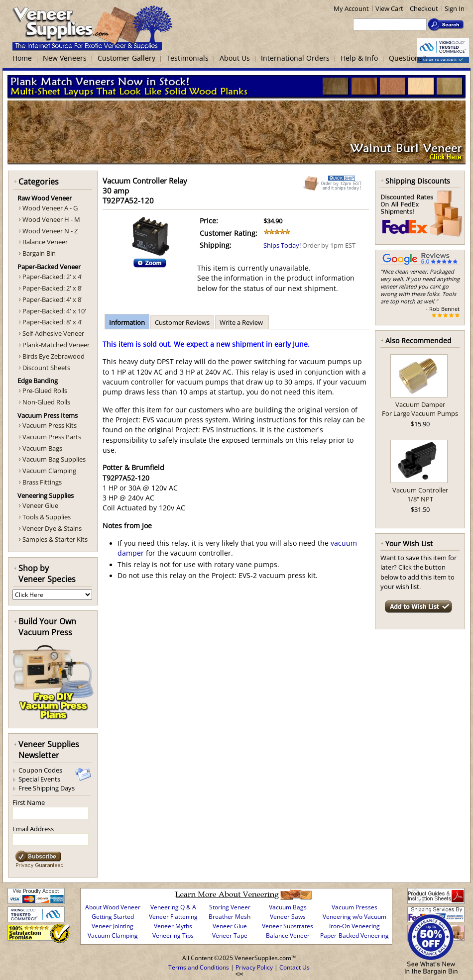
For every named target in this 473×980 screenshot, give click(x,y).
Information (127, 322)
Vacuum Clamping (49, 471)
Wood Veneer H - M (51, 219)
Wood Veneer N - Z (50, 231)
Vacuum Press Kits (50, 425)
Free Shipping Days (47, 788)
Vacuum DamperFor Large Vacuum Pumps (420, 409)
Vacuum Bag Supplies (54, 459)
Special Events (39, 779)
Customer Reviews (182, 322)
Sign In (455, 8)
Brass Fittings (42, 482)
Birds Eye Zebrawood (54, 356)
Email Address (33, 829)
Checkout (424, 8)
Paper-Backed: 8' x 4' (53, 322)
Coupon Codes (40, 770)
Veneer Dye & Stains (52, 528)
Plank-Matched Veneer (56, 345)
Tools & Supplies (47, 517)
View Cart (389, 8)
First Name (29, 802)
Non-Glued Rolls (46, 402)
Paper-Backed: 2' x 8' (53, 288)
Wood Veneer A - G (50, 208)
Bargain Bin (39, 253)
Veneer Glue (40, 505)
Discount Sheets (46, 368)
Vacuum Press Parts (52, 437)
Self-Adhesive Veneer (53, 333)
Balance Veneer (45, 242)
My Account (351, 8)
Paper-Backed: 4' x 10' (54, 311)
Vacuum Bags (42, 448)
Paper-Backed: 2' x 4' (53, 277)
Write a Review (242, 322)
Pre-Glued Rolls (45, 391)
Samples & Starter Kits (55, 539)
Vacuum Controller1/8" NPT (420, 494)
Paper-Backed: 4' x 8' (53, 299)
